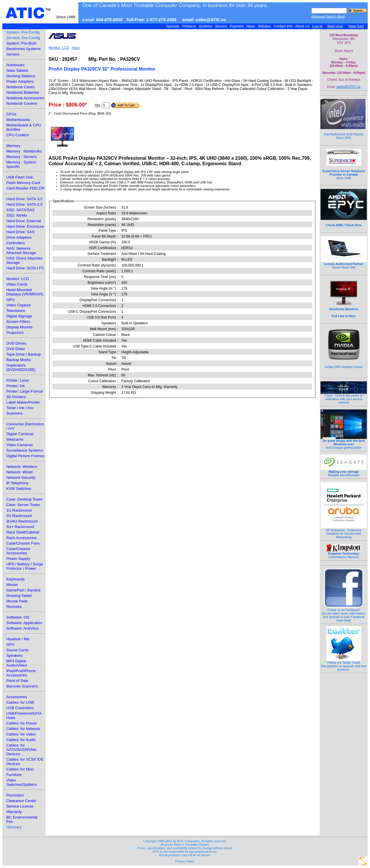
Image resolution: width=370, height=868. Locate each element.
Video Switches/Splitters (22, 782)
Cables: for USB (20, 702)
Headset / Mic (18, 639)
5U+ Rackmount (20, 527)
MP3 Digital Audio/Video (17, 663)
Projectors (15, 333)
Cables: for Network (23, 729)
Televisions (16, 311)
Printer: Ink (16, 386)
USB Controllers (20, 708)
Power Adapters (20, 81)
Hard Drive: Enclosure (25, 226)
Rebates (264, 26)
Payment (237, 26)
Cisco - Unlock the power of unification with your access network (344, 398)
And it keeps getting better (344, 443)
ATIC (40, 13)
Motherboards (18, 120)
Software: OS (18, 617)
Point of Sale (17, 681)
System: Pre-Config (23, 32)
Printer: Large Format (25, 391)
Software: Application (24, 623)
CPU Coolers (18, 135)
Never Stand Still (344, 264)
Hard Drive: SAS (21, 232)
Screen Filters (18, 322)
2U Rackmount (19, 516)
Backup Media (18, 360)
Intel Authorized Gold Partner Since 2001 (344, 133)
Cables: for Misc (20, 769)
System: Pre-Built (21, 43)
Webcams (15, 439)
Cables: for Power (22, 723)
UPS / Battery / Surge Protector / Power (25, 566)
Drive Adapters (19, 237)
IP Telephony (17, 483)
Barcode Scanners (22, 686)
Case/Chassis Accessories (18, 551)
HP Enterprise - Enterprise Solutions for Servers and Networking (344, 532)
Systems (205, 26)
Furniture (14, 775)
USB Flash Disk (20, 177)
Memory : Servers (22, 157)
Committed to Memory (344, 554)
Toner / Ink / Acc (20, 408)
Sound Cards (18, 650)
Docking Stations (21, 76)
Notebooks (16, 65)
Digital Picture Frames (25, 456)
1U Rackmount (19, 510)
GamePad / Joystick (24, 590)
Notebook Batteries (23, 92)
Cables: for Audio (21, 740)
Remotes (14, 607)
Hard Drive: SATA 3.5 (24, 199)
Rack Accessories (22, 538)
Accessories (17, 697)
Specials (173, 26)
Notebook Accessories (25, 98)
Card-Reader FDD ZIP (26, 188)
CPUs (11, 114)
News (251, 26)
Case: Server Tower (23, 505)
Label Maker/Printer (23, 402)
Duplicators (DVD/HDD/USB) (21, 367)
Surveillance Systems (25, 450)
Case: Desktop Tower (25, 499)
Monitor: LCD (18, 279)
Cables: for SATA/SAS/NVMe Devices (21, 750)
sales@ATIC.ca (348, 87)
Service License (20, 806)
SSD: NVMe (17, 215)
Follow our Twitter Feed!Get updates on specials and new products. (344, 665)
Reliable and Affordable (344, 472)
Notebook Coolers (22, 103)
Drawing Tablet (19, 596)
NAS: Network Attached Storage (21, 251)
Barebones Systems (24, 49)
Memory (13, 146)
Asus (76, 48)
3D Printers (16, 397)
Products (189, 26)
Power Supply (18, 559)
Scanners (14, 413)
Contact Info (283, 26)
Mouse (12, 585)
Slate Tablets (17, 70)
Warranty (14, 812)
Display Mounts (20, 327)
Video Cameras (20, 445)
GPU (11, 300)
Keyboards (16, 579)
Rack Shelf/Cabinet (23, 532)
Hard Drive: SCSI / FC (25, 268)
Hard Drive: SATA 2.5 (24, 204)
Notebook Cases (21, 87)
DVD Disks (16, 349)
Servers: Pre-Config (23, 38)
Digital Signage (19, 316)
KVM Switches (19, 489)
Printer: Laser (18, 380)
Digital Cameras (20, 434)
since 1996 (344, 171)
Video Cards (17, 284)
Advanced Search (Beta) (328, 16)
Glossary (14, 827)
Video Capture (19, 305)
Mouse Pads (17, 601)
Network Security (21, 478)
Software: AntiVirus (23, 628)
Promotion (15, 795)
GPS (10, 644)
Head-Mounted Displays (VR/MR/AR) (25, 292)
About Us (303, 26)
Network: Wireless (22, 467)
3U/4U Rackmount (22, 521)
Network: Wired (20, 472)
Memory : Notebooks (24, 151)
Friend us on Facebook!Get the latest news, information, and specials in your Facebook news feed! (344, 614)
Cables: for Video (21, 734)
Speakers (14, 655)
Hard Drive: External (24, 221)
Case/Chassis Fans (23, 543)
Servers (221, 26)
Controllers (16, 243)
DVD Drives (16, 343)
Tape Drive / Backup (24, 354)
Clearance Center (21, 801)
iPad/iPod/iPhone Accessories (21, 673)
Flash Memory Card (23, 183)
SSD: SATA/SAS (21, 210)
